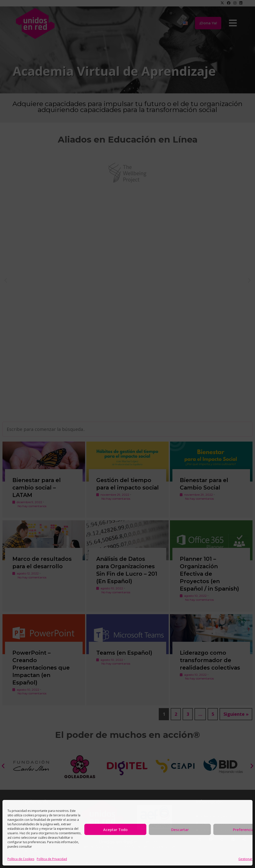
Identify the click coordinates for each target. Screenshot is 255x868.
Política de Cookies (21, 859)
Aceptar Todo (115, 830)
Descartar (180, 830)
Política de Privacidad (52, 859)
